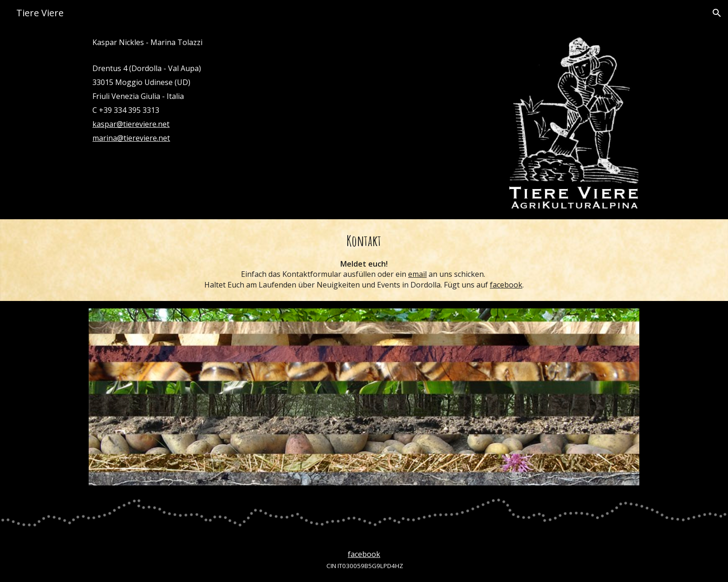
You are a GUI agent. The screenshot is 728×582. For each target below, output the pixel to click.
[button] (717, 13)
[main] (294, 90)
